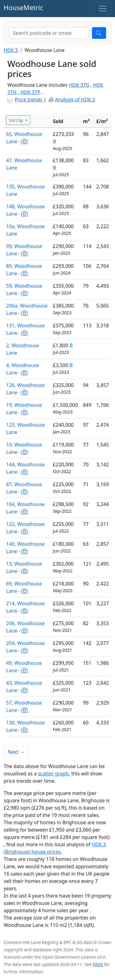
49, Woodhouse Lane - (24, 667)
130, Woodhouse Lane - (25, 726)
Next (16, 752)
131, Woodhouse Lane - (25, 329)
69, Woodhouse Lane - (24, 587)
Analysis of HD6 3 (75, 100)
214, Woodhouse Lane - (25, 607)
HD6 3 (11, 50)
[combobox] (49, 33)
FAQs (98, 964)
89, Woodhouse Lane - (24, 270)
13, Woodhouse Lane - (24, 567)
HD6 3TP (31, 92)
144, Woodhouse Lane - (25, 468)
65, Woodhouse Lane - (24, 138)
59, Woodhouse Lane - (24, 290)
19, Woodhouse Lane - (24, 409)
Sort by (17, 120)
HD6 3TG (79, 85)
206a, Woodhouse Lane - (27, 309)
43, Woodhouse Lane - (24, 687)
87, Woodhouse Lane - (24, 488)
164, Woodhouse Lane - (25, 508)
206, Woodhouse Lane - (25, 627)
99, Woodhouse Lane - (24, 250)
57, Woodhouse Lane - (24, 706)
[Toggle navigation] (103, 9)
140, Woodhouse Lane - (25, 548)
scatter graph (54, 774)
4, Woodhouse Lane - (23, 369)
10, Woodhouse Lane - (24, 448)
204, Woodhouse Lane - (25, 647)
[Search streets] (49, 33)
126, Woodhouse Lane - (25, 389)
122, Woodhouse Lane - (25, 528)
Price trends (29, 100)
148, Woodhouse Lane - (25, 210)
